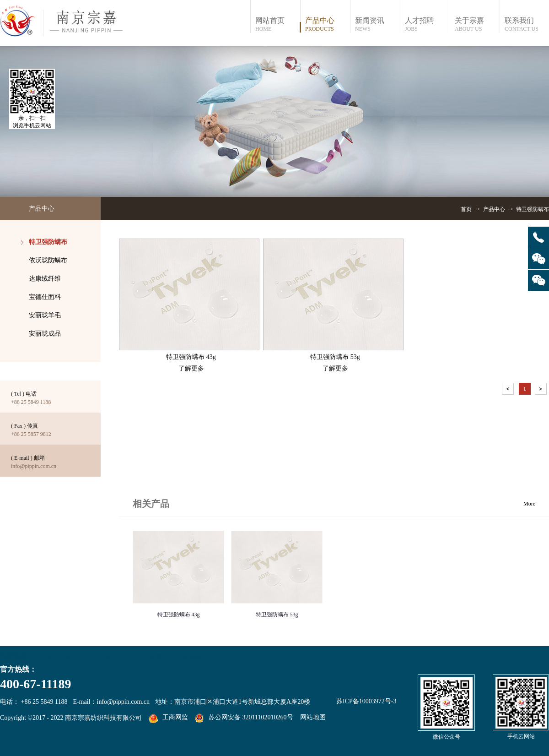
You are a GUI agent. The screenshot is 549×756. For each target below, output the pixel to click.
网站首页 (277, 24)
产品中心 (494, 209)
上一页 (509, 390)
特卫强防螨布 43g (179, 615)
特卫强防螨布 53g (277, 615)
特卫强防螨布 (533, 209)
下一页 (542, 390)
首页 (466, 209)
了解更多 (191, 368)
